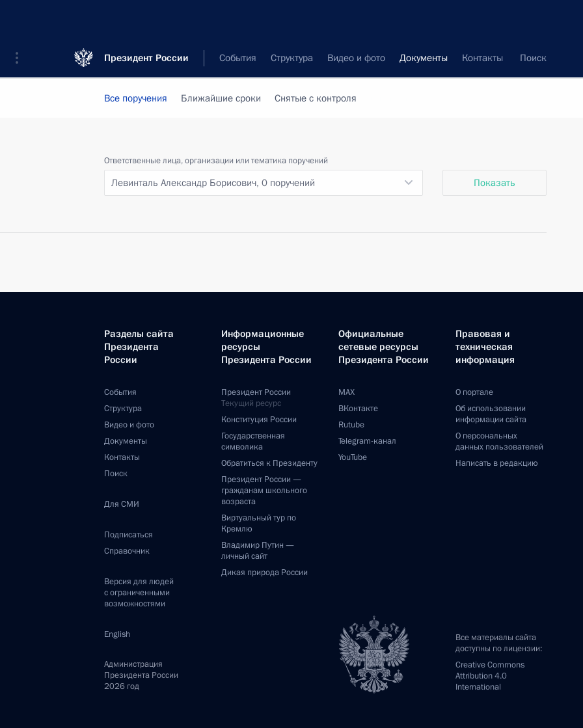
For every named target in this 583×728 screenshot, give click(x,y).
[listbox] (264, 183)
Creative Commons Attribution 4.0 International (490, 676)
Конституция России (259, 420)
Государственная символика (253, 441)
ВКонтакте (358, 409)
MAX (346, 392)
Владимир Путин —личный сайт (258, 551)
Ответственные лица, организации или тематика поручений (216, 161)
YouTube (353, 457)
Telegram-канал (367, 441)
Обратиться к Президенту (269, 463)
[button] (21, 20)
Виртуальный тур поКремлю (259, 523)
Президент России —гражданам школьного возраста (264, 491)
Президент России (146, 19)
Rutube (351, 425)
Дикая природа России (264, 573)
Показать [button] (495, 183)
